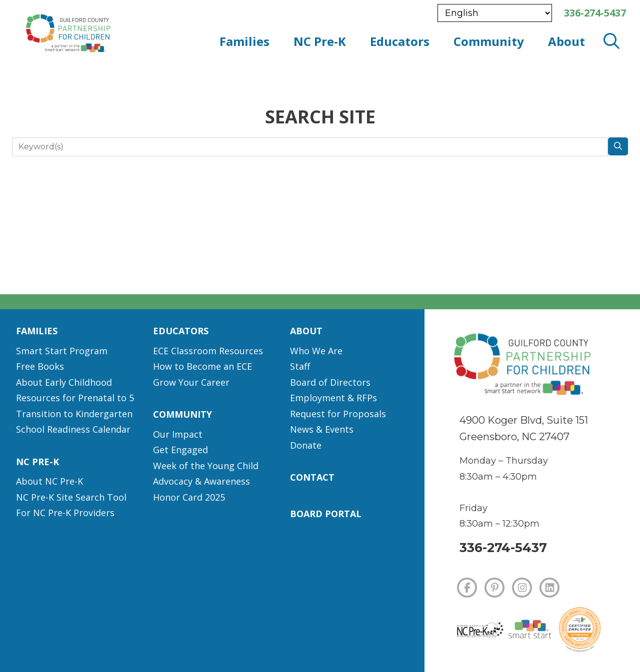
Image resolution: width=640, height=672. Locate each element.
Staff (300, 366)
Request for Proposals (338, 414)
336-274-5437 (503, 548)
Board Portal (326, 514)
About (306, 331)
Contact (312, 477)
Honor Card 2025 (189, 497)
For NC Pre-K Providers (65, 513)
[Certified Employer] (580, 630)
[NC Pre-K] (480, 630)
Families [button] (244, 41)
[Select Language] (495, 13)
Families (37, 331)
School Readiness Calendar (73, 429)
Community (182, 414)
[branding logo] (111, 30)
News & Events (322, 429)
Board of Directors (330, 382)
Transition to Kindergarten (74, 414)
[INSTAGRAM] (522, 588)
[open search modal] (611, 41)
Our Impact (178, 434)
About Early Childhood (64, 382)
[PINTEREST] (494, 588)
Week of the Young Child (206, 466)
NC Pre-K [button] (320, 41)
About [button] (566, 41)
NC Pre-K (37, 462)
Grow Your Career (191, 382)
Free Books (40, 366)
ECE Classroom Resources (208, 351)
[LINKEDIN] (549, 588)
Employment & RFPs (333, 398)
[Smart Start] (530, 630)
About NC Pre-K (49, 481)
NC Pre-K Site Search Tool (71, 497)
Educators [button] (400, 41)
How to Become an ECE (202, 366)
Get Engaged (180, 450)
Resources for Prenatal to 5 (75, 398)
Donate (306, 445)
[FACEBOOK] (467, 588)
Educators (181, 331)
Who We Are (316, 351)
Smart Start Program (62, 351)
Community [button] (489, 41)
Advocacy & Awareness (201, 481)
